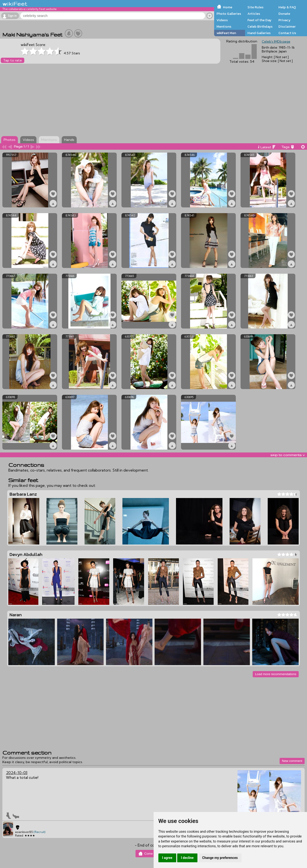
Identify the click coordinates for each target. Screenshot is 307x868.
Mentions (224, 26)
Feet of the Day (259, 20)
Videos (222, 20)
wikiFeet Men (226, 33)
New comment (292, 761)
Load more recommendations (276, 674)
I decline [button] (187, 858)
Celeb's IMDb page (276, 41)
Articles (254, 14)
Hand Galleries (259, 33)
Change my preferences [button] (220, 858)
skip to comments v (287, 455)
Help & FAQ (287, 7)
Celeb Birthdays (260, 26)
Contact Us (287, 33)
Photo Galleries (229, 14)
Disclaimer (287, 26)
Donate (284, 14)
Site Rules (255, 7)
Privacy (284, 20)
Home (228, 7)
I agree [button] (167, 858)
